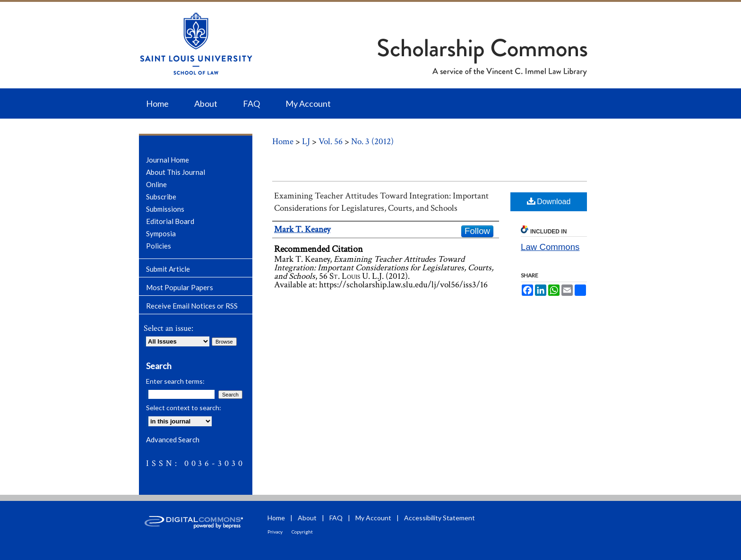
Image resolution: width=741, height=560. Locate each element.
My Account (373, 518)
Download (549, 201)
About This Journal (176, 172)
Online (156, 184)
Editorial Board (170, 221)
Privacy (275, 532)
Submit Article (168, 269)
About (307, 518)
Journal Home (168, 160)
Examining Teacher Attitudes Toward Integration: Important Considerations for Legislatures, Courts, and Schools (381, 202)
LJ (306, 142)
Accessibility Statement (439, 518)
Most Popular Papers (180, 287)
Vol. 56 (331, 142)
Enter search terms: (175, 381)
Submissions (165, 209)
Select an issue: (168, 328)
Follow (477, 231)
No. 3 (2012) (372, 142)
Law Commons (550, 247)
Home (283, 142)
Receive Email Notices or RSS (192, 306)
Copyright (302, 532)
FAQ (336, 518)
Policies (159, 246)
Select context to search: (184, 408)
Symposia (161, 233)
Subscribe (161, 197)
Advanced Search (173, 439)
